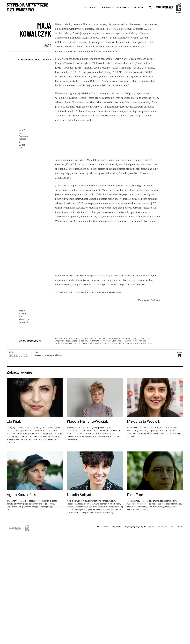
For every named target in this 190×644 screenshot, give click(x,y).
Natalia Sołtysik (80, 604)
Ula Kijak (14, 531)
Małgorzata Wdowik (144, 531)
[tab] (150, 8)
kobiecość (58, 464)
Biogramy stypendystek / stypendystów (123, 7)
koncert (50, 464)
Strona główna (103, 636)
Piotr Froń (135, 604)
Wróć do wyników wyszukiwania (36, 60)
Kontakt (180, 636)
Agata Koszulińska (22, 604)
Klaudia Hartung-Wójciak (87, 531)
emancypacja (41, 464)
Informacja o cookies (166, 636)
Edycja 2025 (90, 7)
